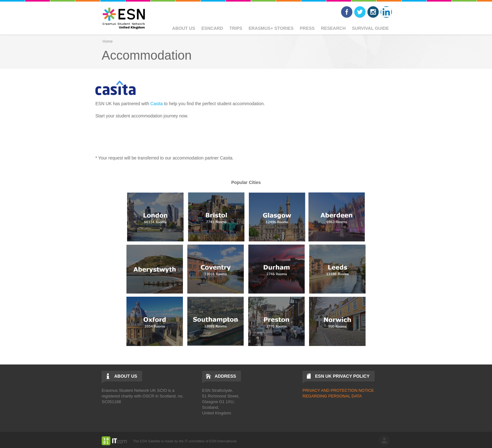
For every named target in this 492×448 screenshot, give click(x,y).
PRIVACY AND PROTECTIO (329, 390)
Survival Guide (370, 28)
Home (108, 41)
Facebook (347, 12)
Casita (157, 104)
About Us (184, 28)
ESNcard (212, 28)
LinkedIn (386, 12)
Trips (236, 28)
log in (384, 440)
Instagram (373, 12)
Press (307, 28)
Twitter (360, 12)
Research (333, 28)
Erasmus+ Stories (271, 28)
